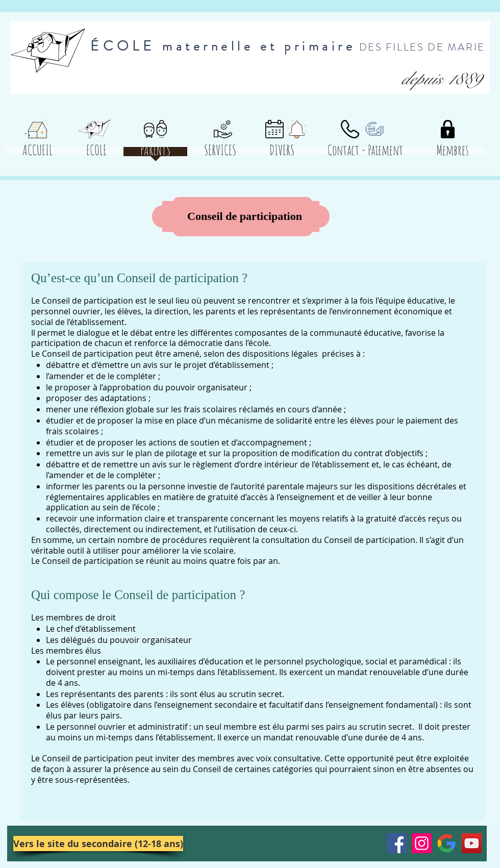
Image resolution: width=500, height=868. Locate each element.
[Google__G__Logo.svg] (447, 843)
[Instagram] (422, 843)
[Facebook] (397, 843)
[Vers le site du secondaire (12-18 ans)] (98, 844)
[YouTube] (472, 843)
